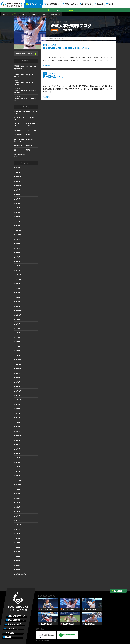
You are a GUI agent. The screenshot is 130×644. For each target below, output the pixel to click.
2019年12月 (18, 391)
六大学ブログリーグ (34, 4)
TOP (43, 38)
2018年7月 (17, 454)
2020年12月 (18, 360)
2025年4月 (17, 212)
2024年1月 (17, 270)
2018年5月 (17, 463)
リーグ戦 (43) (18, 135)
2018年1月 (17, 476)
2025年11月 (18, 181)
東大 (24, 14)
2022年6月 (17, 329)
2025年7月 (17, 199)
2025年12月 (18, 177)
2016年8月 (17, 538)
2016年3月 (17, 561)
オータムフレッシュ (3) (20, 119)
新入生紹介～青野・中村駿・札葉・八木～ (66, 48)
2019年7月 (17, 409)
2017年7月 (17, 494)
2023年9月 (17, 284)
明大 (5, 14)
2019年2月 (17, 427)
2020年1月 (17, 387)
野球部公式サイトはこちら (26, 54)
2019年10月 (18, 400)
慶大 (56, 14)
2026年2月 (17, 168)
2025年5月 (17, 208)
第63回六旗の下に (53, 77)
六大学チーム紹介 (69, 4)
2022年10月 (18, 315)
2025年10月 (18, 186)
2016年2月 (17, 565)
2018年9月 (17, 449)
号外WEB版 (99, 4)
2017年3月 (17, 507)
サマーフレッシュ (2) (19, 125)
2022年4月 (17, 337)
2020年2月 (17, 382)
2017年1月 (17, 516)
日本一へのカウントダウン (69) (20, 140)
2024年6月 (17, 253)
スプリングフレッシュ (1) (32, 125)
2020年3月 (17, 378)
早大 (44, 14)
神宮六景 (110, 4)
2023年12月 (18, 275)
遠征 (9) (16, 150)
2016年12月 (18, 521)
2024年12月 (18, 230)
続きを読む (47, 66)
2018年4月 (17, 467)
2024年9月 (17, 239)
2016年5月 (17, 552)
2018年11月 (18, 440)
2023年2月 (17, 302)
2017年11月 (18, 485)
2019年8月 (17, 404)
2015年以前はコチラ (20, 574)
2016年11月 (18, 525)
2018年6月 (17, 458)
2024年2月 (17, 266)
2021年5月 (17, 351)
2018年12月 (18, 436)
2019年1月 (17, 431)
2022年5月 (17, 333)
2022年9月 (17, 320)
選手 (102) (29, 150)
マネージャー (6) (31, 130)
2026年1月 (17, 172)
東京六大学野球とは (52, 4)
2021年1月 (17, 355)
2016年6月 (17, 547)
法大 (15, 14)
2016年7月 (17, 543)
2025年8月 (17, 195)
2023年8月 (17, 288)
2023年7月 (17, 293)
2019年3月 (17, 422)
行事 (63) (29, 146)
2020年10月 (18, 369)
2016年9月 (17, 534)
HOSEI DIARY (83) (32, 111)
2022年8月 (17, 324)
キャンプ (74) (30, 118)
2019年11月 (18, 396)
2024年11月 (18, 235)
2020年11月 (18, 364)
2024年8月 (17, 244)
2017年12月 (18, 480)
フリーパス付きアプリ (58, 10)
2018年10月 (18, 445)
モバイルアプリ (85, 4)
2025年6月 (17, 204)
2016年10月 (18, 529)
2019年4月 (17, 418)
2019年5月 (17, 413)
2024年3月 (17, 262)
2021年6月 (17, 346)
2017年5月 (17, 498)
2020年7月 (17, 373)
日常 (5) (29, 135)
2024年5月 (17, 257)
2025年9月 (17, 190)
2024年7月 (17, 248)
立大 (34, 14)
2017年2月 (17, 512)
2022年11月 (18, 311)
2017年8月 (17, 489)
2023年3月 (17, 297)
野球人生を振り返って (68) (20, 155)
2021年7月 (17, 342)
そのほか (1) (18, 130)
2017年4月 (17, 503)
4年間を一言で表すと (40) (19, 112)
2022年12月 (18, 306)
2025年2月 (17, 221)
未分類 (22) (30, 139)
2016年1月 (17, 570)
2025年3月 (17, 217)
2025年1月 (17, 226)
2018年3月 (17, 471)
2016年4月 (17, 556)
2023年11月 (18, 279)
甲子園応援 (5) (18, 146)
